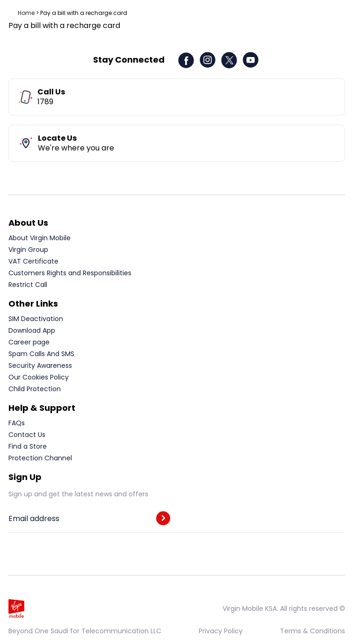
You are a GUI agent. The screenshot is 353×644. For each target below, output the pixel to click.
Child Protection (35, 389)
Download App (32, 330)
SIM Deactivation (36, 319)
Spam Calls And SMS (41, 354)
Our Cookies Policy (39, 377)
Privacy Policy (221, 631)
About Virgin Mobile (40, 238)
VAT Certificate (33, 261)
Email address (34, 519)
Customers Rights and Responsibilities (70, 273)
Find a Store (28, 446)
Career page (29, 342)
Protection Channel (40, 458)
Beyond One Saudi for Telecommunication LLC (85, 631)
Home (26, 13)
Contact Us (27, 435)
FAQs (17, 423)
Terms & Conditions (313, 631)
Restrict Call (28, 285)
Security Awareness (40, 365)
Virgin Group (28, 250)
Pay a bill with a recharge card (84, 13)
